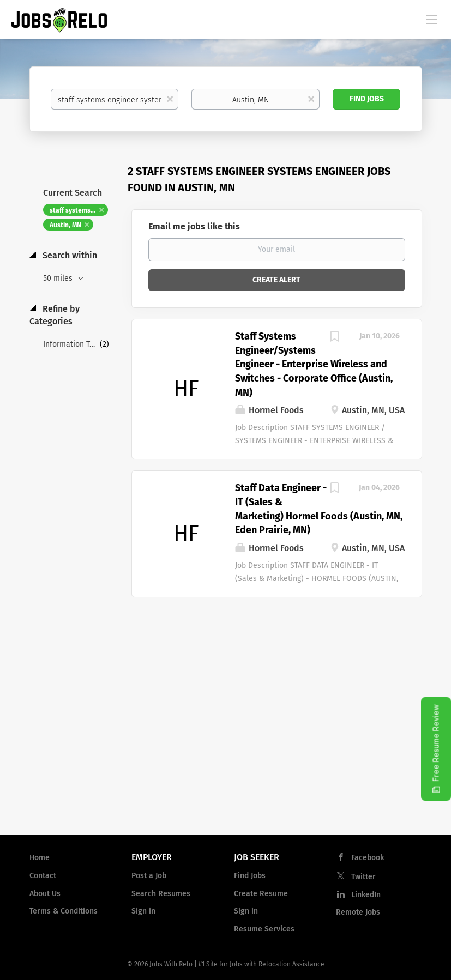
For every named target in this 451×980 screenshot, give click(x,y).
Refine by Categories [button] (55, 315)
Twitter (363, 877)
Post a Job (149, 876)
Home (40, 858)
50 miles (59, 278)
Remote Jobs (358, 912)
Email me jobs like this (194, 226)
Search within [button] (69, 255)
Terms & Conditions (64, 911)
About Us (45, 894)
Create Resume (261, 894)
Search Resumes (161, 894)
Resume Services (264, 929)
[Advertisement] (225, 739)
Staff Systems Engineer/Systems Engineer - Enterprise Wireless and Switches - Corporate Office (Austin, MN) (314, 364)
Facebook (368, 858)
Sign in (143, 911)
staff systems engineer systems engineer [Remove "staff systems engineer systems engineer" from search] (79, 210)
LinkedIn (366, 895)
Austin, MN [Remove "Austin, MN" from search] (65, 225)
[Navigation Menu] (432, 19)
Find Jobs (367, 99)
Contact (43, 876)
